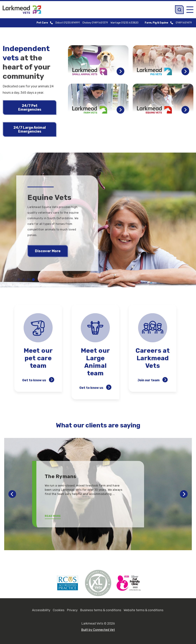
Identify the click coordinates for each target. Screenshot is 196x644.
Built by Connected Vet (98, 630)
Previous (12, 494)
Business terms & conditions (101, 610)
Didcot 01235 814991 (68, 23)
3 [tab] (28, 280)
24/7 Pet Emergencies (30, 108)
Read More (53, 516)
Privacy (72, 610)
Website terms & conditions (143, 610)
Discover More (48, 251)
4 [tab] (33, 280)
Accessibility (41, 610)
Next (184, 494)
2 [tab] (24, 280)
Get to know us (38, 380)
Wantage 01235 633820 (124, 23)
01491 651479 (184, 23)
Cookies (59, 610)
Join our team (153, 380)
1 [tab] (19, 280)
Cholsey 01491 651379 (95, 23)
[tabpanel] (98, 220)
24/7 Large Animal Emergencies (30, 129)
